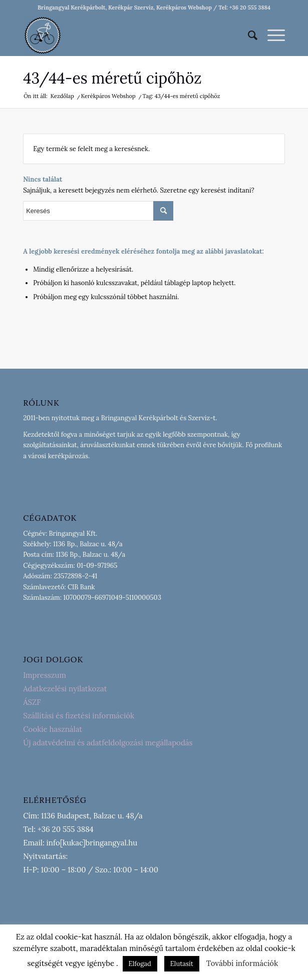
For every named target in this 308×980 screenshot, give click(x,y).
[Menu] (271, 36)
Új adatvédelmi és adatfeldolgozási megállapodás (108, 743)
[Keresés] (248, 36)
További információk (242, 963)
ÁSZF (32, 702)
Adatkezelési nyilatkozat (65, 689)
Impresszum (45, 675)
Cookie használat (53, 729)
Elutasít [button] (182, 964)
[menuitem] (248, 36)
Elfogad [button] (140, 964)
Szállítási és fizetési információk (79, 716)
